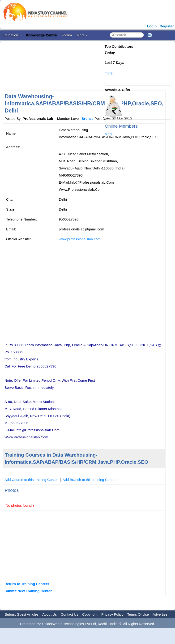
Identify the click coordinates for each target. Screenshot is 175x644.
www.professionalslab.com (80, 239)
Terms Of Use (138, 614)
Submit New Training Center (28, 591)
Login (152, 26)
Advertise (160, 614)
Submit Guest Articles (22, 614)
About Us (50, 614)
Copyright (90, 614)
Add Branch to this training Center (89, 480)
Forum (67, 35)
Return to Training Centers (27, 584)
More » (82, 35)
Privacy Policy (112, 614)
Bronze (87, 119)
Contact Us (69, 614)
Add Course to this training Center (31, 480)
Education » (12, 35)
